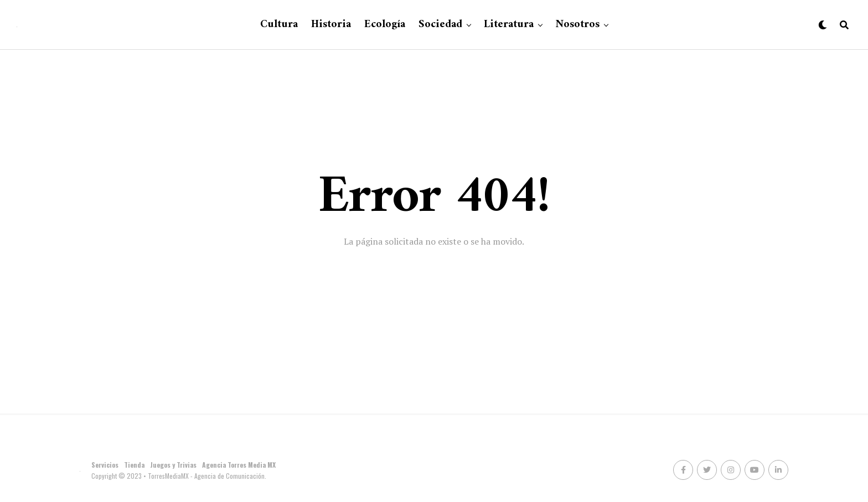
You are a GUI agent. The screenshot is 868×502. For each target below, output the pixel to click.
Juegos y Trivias (173, 465)
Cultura (279, 25)
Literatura (509, 25)
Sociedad (440, 25)
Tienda (134, 465)
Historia (331, 25)
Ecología (385, 25)
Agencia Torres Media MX (239, 465)
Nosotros (577, 25)
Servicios (105, 465)
